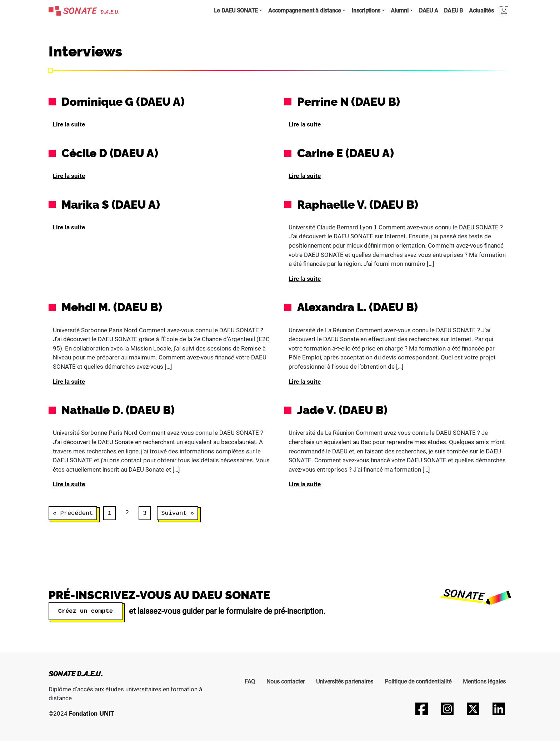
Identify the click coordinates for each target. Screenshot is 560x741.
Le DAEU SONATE (236, 11)
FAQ (250, 682)
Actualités (481, 11)
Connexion (504, 11)
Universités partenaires (345, 682)
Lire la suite (69, 124)
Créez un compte (86, 611)
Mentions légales (484, 682)
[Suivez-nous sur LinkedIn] (499, 709)
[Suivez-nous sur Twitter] (473, 709)
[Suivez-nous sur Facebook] (421, 709)
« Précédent (73, 513)
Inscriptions (366, 11)
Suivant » (177, 513)
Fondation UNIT (91, 713)
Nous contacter (286, 682)
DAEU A (429, 11)
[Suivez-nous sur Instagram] (447, 709)
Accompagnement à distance (305, 11)
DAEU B (453, 11)
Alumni (400, 11)
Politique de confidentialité (418, 682)
